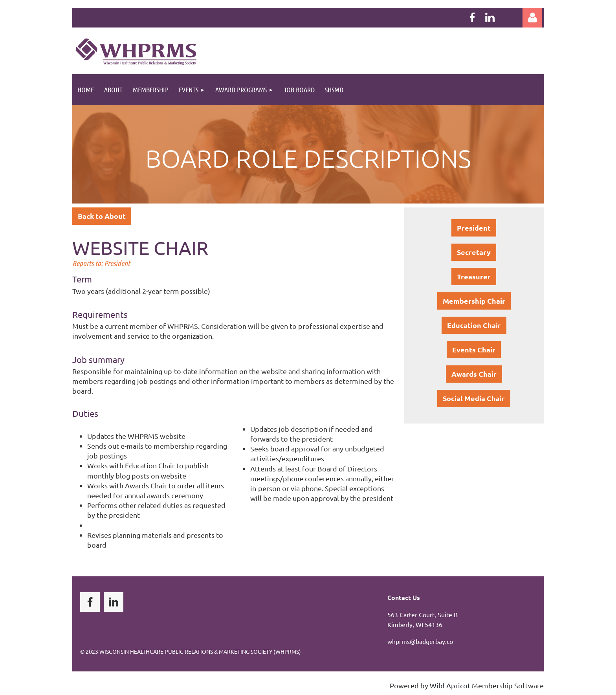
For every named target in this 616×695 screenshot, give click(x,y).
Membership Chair (474, 301)
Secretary (474, 252)
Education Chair (474, 325)
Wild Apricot (450, 685)
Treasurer (474, 276)
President (474, 228)
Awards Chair (474, 374)
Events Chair (474, 349)
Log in (532, 18)
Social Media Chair (474, 398)
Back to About (102, 216)
